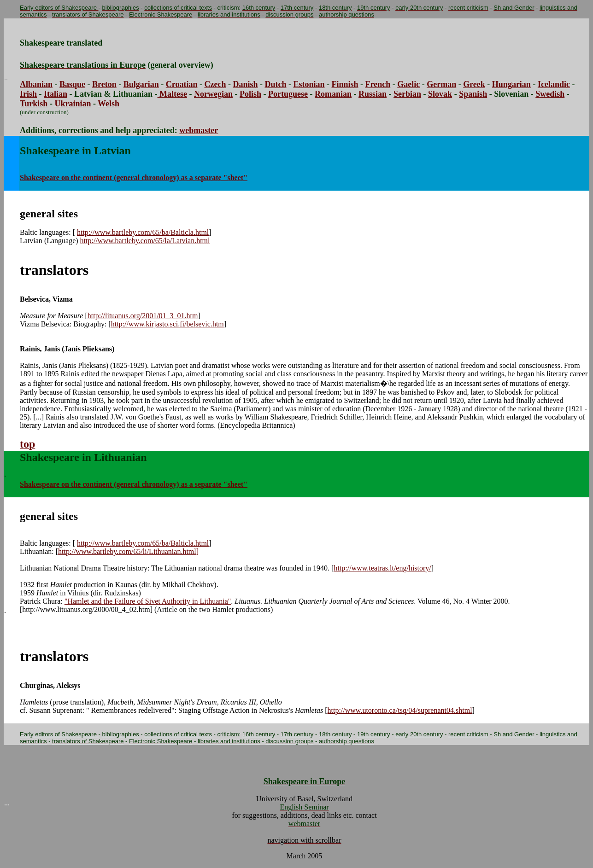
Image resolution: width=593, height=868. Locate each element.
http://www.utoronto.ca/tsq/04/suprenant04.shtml (400, 710)
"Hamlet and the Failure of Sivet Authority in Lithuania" (148, 601)
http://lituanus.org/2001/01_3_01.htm (143, 316)
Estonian (309, 84)
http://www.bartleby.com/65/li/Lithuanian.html (128, 551)
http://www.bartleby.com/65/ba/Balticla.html (143, 232)
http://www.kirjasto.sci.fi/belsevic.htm (167, 324)
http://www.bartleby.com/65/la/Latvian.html (145, 241)
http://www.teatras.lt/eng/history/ (382, 568)
